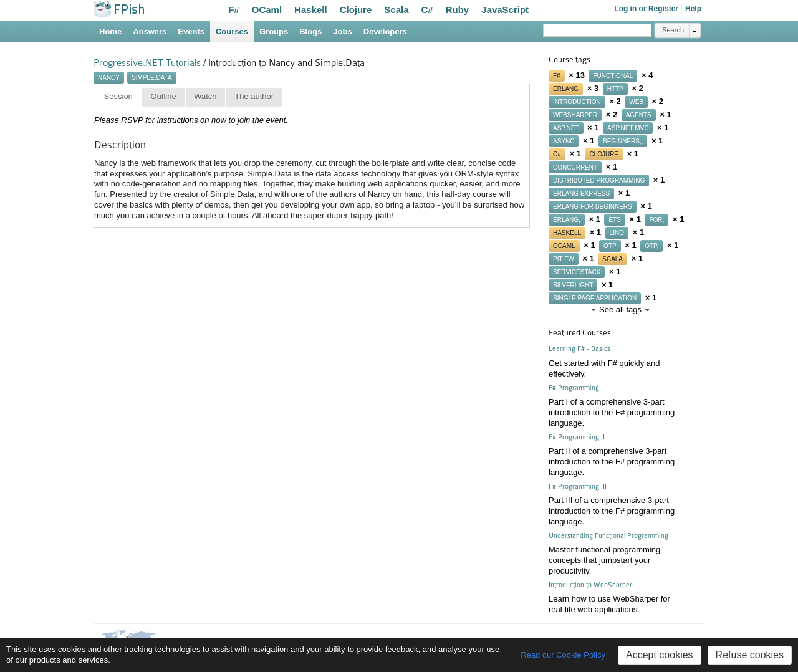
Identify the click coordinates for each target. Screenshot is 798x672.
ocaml (564, 246)
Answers (150, 31)
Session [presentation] (118, 96)
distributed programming (599, 180)
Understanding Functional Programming (608, 536)
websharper (575, 115)
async (564, 141)
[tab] (118, 97)
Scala (396, 10)
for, (656, 220)
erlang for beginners (593, 207)
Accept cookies (660, 655)
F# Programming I (576, 388)
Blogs (310, 31)
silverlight (573, 285)
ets (614, 220)
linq (617, 233)
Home (110, 31)
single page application (595, 298)
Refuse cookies (750, 655)
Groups (274, 31)
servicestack (577, 272)
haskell (567, 233)
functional (613, 76)
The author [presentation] (254, 96)
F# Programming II (577, 437)
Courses (232, 31)
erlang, (567, 220)
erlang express (581, 194)
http (615, 89)
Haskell (311, 10)
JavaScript (505, 10)
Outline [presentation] (163, 96)
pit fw (564, 259)
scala (613, 259)
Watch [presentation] (205, 96)
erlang (566, 89)
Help (693, 9)
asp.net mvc (628, 128)
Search (673, 30)
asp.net (566, 128)
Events (191, 31)
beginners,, (623, 141)
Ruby (458, 10)
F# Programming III (578, 487)
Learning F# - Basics (579, 349)
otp (610, 246)
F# (234, 10)
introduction (577, 102)
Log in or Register (646, 9)
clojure (604, 154)
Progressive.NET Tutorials (147, 63)
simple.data (152, 78)
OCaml (267, 10)
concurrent (575, 167)
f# (557, 76)
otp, (651, 246)
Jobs (342, 31)
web (636, 102)
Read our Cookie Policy (563, 655)
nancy (109, 78)
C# (427, 10)
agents (639, 115)
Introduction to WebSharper (590, 585)
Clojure (356, 10)
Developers (385, 31)
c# (557, 154)
